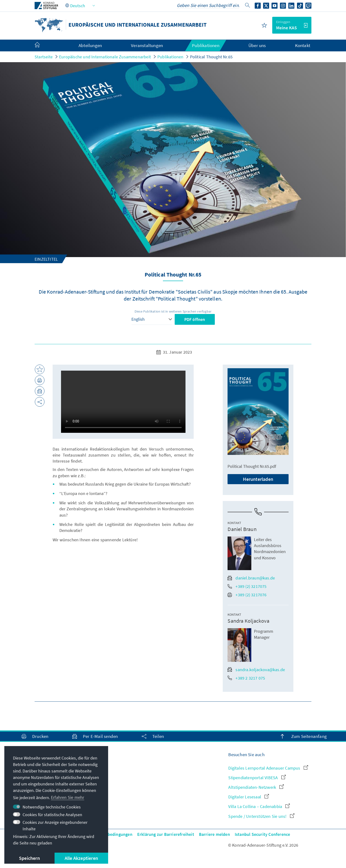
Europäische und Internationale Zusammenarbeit (105, 57)
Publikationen (170, 57)
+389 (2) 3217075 (247, 586)
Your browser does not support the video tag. (123, 402)
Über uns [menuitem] (257, 45)
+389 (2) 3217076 (247, 595)
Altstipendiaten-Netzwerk (256, 787)
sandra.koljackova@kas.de (256, 670)
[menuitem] (42, 46)
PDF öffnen (195, 319)
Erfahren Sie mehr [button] (68, 797)
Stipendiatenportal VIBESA (257, 778)
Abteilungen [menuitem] (90, 45)
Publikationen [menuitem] (206, 45)
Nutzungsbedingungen (111, 834)
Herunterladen (258, 479)
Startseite (44, 57)
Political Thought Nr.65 (211, 57)
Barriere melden (214, 834)
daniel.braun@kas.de (251, 578)
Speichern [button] (29, 858)
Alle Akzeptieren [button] (81, 858)
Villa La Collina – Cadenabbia (259, 806)
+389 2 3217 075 (246, 678)
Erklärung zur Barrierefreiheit (166, 834)
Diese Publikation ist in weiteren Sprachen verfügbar (173, 311)
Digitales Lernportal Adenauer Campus (268, 768)
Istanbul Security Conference (263, 834)
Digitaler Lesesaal (249, 797)
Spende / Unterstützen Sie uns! (261, 816)
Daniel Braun (242, 529)
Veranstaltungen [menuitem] (147, 45)
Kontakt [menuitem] (303, 45)
